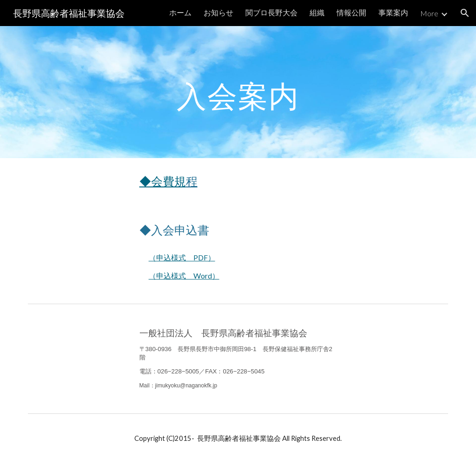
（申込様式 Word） (184, 276)
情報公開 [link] (351, 12)
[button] (465, 13)
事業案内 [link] (393, 12)
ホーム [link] (180, 12)
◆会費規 (163, 181)
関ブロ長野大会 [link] (271, 12)
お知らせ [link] (218, 12)
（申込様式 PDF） (182, 257)
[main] (238, 92)
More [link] (429, 13)
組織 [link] (317, 12)
